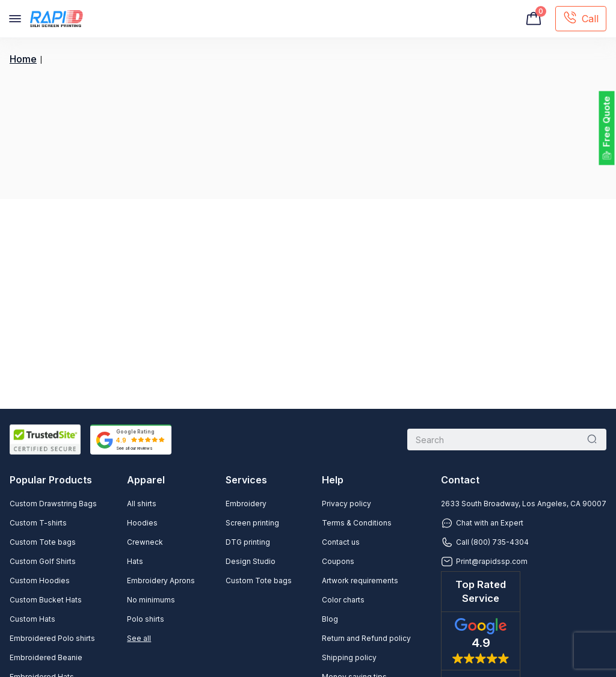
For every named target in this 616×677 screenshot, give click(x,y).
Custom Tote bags (43, 542)
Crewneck (145, 542)
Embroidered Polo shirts (52, 638)
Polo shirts (146, 619)
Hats (135, 561)
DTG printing (248, 542)
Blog (330, 619)
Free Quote (607, 122)
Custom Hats (32, 619)
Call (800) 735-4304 (485, 542)
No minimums (151, 600)
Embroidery (246, 504)
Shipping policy (349, 657)
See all (139, 638)
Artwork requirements (360, 581)
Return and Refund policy (366, 638)
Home (23, 60)
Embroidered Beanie (46, 657)
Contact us (341, 542)
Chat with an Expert (482, 523)
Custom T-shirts (38, 523)
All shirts (142, 504)
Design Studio (251, 561)
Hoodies (142, 523)
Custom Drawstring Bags (53, 504)
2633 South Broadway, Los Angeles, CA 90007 (524, 504)
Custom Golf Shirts (43, 561)
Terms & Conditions (357, 523)
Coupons (338, 561)
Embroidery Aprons (161, 581)
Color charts (343, 600)
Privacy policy (346, 504)
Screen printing (252, 523)
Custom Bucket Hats (46, 600)
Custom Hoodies (40, 581)
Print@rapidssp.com (484, 562)
